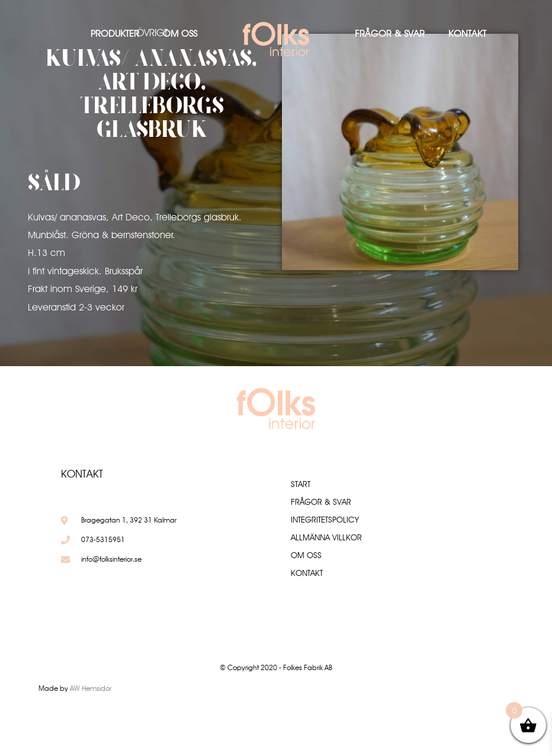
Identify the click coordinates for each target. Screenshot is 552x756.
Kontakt (467, 33)
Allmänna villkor (326, 537)
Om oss (180, 33)
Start (301, 484)
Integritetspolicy (325, 520)
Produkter (115, 33)
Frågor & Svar (390, 33)
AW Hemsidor (91, 688)
